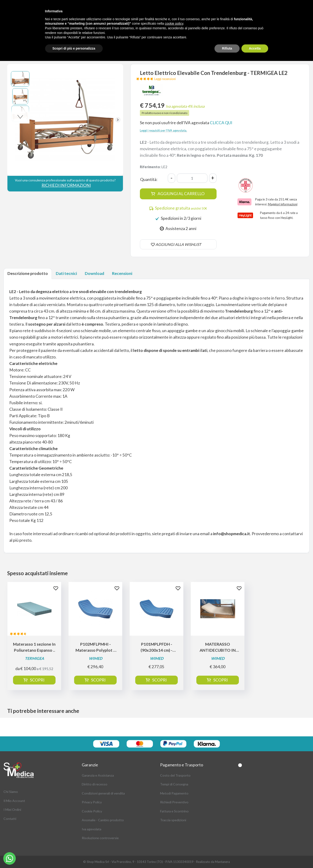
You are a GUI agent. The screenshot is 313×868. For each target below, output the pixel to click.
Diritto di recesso (95, 784)
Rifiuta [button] (227, 48)
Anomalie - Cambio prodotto (103, 820)
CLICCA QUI (221, 123)
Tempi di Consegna (174, 784)
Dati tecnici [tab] (66, 273)
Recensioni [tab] (122, 273)
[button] (118, 120)
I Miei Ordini (12, 810)
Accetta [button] (255, 48)
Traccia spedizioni (173, 820)
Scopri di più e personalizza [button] (74, 48)
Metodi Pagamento (174, 793)
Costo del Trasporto (175, 775)
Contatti (10, 819)
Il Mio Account (14, 801)
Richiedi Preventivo (174, 802)
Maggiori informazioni (283, 204)
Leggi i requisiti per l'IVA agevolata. (163, 130)
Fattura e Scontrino (174, 811)
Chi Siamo (11, 792)
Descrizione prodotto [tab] (28, 273)
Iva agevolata (92, 829)
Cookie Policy (92, 811)
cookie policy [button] (174, 23)
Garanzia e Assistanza (98, 775)
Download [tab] (94, 273)
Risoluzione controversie (100, 838)
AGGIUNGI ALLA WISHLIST (178, 244)
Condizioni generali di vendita (103, 793)
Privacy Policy (92, 802)
